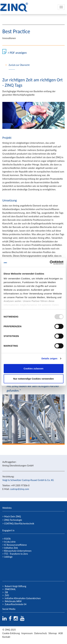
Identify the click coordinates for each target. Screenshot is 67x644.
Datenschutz (40, 633)
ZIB (6, 592)
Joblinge (8, 557)
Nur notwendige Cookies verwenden (33, 379)
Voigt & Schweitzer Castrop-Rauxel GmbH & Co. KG (28, 480)
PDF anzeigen (18, 53)
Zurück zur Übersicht (19, 65)
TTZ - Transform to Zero (16, 554)
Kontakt (6, 637)
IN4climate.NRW (13, 601)
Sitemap (53, 633)
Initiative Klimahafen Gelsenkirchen (23, 598)
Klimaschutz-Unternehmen (18, 551)
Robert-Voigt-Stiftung (15, 586)
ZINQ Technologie (13, 520)
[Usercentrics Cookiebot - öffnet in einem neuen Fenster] (50, 263)
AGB (61, 633)
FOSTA (7, 539)
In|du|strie (10, 542)
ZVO (7, 595)
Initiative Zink (11, 548)
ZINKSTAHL (10, 589)
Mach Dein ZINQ (13, 516)
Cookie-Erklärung (11, 633)
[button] (7, 419)
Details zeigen (49, 358)
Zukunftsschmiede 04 (16, 604)
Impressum (27, 633)
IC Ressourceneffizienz (16, 545)
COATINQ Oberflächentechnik (19, 524)
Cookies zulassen (34, 368)
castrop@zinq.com (20, 489)
